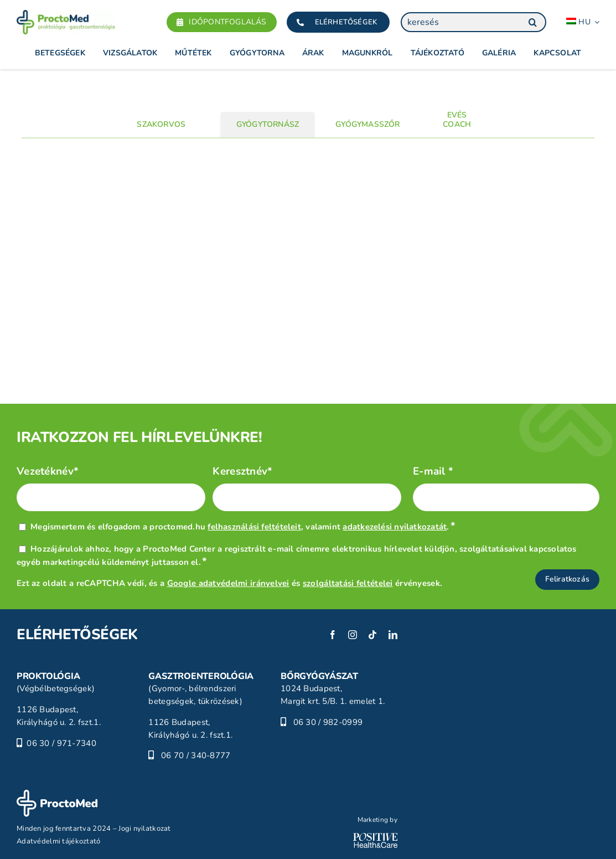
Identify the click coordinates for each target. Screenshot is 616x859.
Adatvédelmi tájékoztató (59, 841)
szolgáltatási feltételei (348, 583)
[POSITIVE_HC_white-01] (375, 838)
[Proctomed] (66, 15)
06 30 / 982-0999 (328, 722)
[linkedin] (393, 635)
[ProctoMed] (57, 795)
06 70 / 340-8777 (196, 755)
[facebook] (333, 635)
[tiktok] (372, 635)
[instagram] (353, 635)
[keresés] (473, 22)
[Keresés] (532, 22)
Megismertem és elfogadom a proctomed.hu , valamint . (243, 527)
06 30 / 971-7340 (61, 743)
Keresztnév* (242, 472)
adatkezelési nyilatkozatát (395, 527)
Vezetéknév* (48, 472)
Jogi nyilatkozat (145, 829)
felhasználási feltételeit (254, 527)
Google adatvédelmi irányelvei (228, 583)
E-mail (433, 472)
